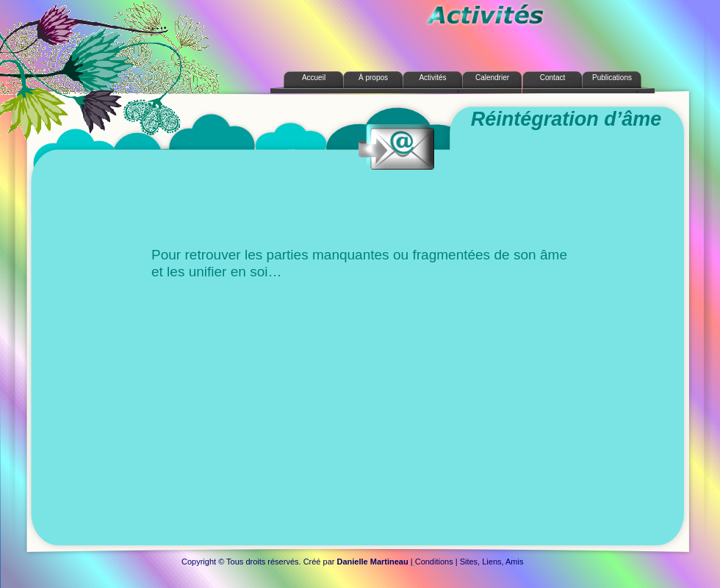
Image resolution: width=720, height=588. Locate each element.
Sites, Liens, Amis (492, 562)
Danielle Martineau (373, 562)
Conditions (434, 562)
